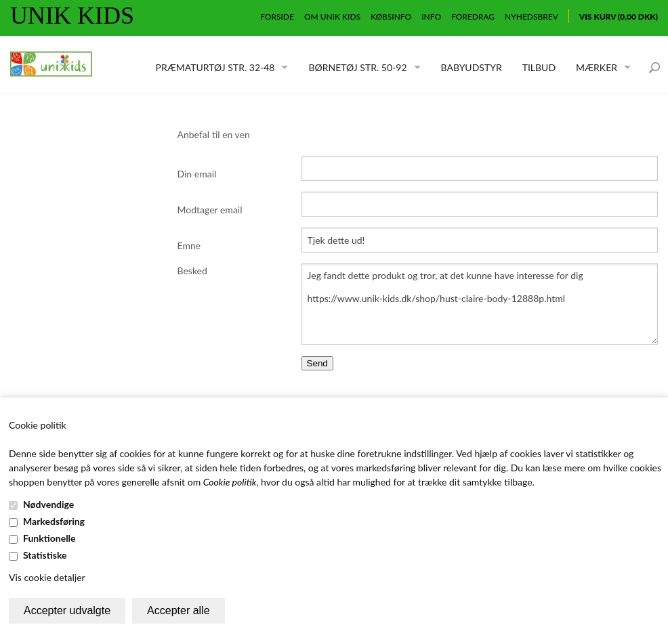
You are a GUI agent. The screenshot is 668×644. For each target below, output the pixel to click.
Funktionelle (49, 538)
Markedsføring (54, 521)
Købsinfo (391, 17)
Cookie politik (230, 482)
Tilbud (539, 67)
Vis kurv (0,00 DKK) (619, 17)
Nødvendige (48, 504)
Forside (277, 17)
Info (431, 17)
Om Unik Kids (332, 17)
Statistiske (45, 555)
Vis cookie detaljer (47, 577)
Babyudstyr (472, 67)
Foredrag (473, 17)
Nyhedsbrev (531, 17)
